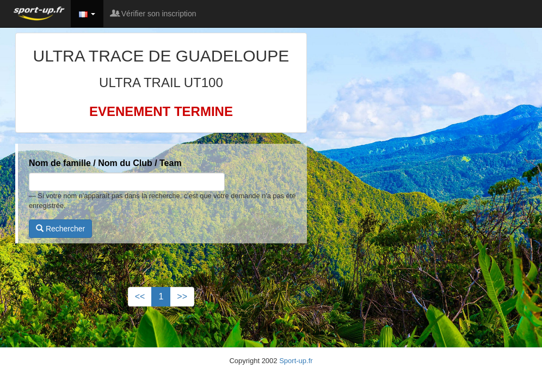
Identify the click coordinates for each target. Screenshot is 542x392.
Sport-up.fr (296, 361)
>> (182, 296)
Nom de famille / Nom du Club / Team (105, 163)
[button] (87, 14)
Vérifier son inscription (154, 14)
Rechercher (60, 229)
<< (140, 296)
